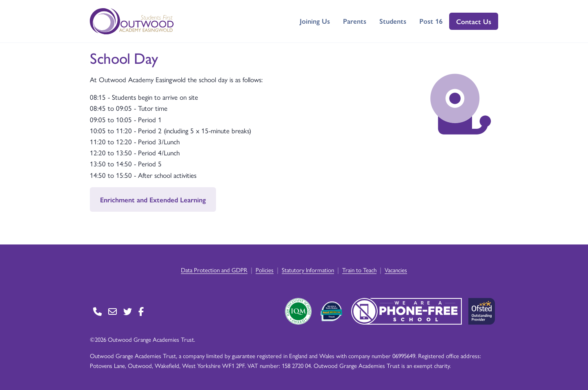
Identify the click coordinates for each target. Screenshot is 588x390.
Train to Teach (359, 270)
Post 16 (431, 21)
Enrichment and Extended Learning (153, 199)
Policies (265, 270)
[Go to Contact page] (97, 311)
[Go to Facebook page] (141, 311)
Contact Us (474, 21)
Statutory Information (308, 270)
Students (393, 21)
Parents (355, 21)
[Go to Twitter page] (128, 311)
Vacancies (396, 270)
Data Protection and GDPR (214, 270)
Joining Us (315, 21)
